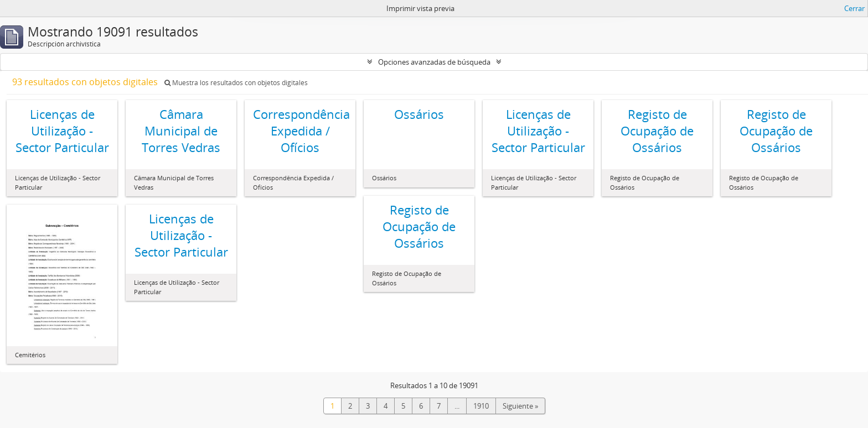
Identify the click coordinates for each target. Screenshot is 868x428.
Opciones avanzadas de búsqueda (434, 62)
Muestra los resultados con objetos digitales (236, 83)
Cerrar (854, 8)
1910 (481, 406)
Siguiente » (520, 406)
